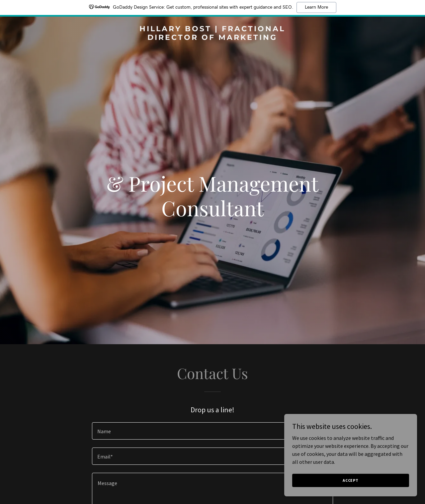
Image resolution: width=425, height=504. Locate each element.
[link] (213, 38)
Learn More (316, 7)
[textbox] (212, 431)
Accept (351, 480)
